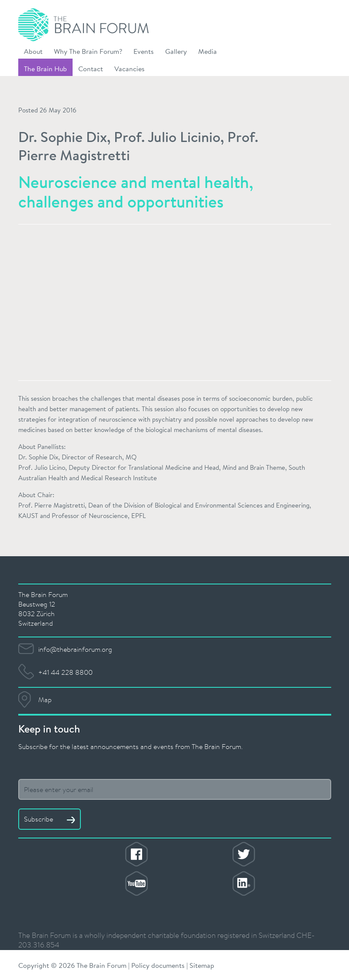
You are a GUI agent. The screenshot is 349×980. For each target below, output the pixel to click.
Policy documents (158, 965)
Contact (91, 68)
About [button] (33, 51)
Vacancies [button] (130, 68)
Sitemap (202, 965)
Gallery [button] (176, 51)
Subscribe (50, 819)
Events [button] (144, 51)
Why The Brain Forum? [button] (88, 51)
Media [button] (208, 51)
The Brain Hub (45, 68)
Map (45, 700)
